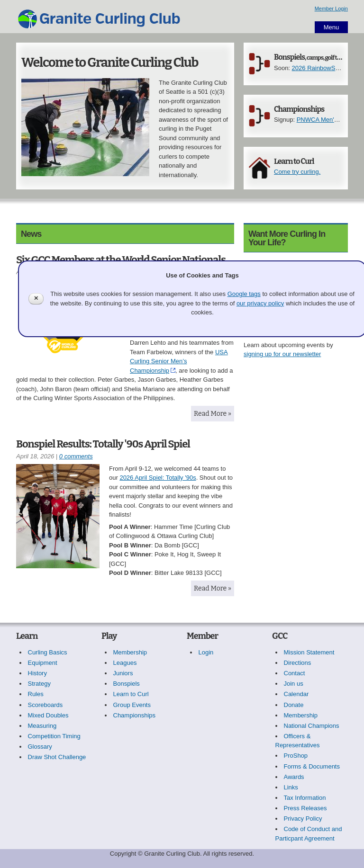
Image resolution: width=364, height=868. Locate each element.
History (37, 673)
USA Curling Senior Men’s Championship (179, 361)
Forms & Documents (312, 766)
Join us (294, 684)
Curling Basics (48, 652)
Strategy (39, 684)
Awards (294, 777)
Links (291, 787)
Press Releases (305, 808)
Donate (294, 705)
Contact (295, 673)
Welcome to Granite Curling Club (110, 63)
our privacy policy (260, 303)
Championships (299, 109)
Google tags (244, 294)
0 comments (76, 456)
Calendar (296, 694)
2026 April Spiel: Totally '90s (158, 478)
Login (206, 652)
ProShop (296, 756)
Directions (298, 663)
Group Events (132, 705)
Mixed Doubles (48, 715)
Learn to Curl (294, 161)
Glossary (40, 747)
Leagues (125, 663)
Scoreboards (45, 705)
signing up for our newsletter (282, 354)
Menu (332, 27)
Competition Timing (54, 736)
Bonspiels (316, 57)
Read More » (213, 414)
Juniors (123, 673)
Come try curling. (297, 172)
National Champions (312, 726)
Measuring (42, 726)
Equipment (43, 663)
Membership (130, 652)
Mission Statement (309, 652)
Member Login (331, 9)
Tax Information (305, 798)
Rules (36, 694)
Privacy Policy (303, 819)
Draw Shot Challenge (57, 757)
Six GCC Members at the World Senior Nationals (121, 260)
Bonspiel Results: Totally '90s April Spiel (103, 444)
